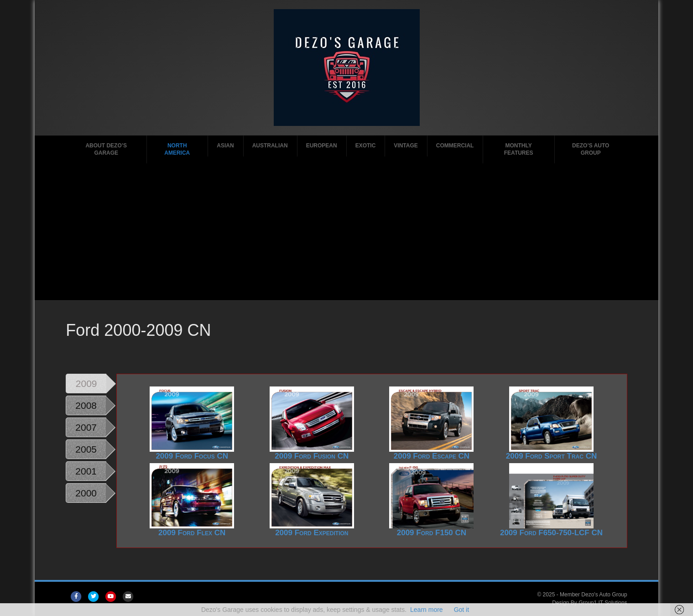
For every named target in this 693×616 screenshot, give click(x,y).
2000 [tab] (86, 493)
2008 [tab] (86, 405)
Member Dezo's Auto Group (594, 595)
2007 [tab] (86, 427)
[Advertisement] (347, 232)
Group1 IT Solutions (603, 603)
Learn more (427, 610)
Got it (461, 610)
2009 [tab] (86, 384)
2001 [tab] (86, 471)
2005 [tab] (86, 449)
